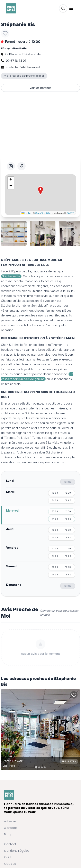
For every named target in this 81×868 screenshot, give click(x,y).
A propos (11, 828)
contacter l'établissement (23, 67)
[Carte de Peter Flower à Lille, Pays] (40, 730)
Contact (10, 844)
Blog (7, 834)
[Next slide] (73, 233)
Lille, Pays (9, 766)
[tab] (36, 767)
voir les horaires (40, 88)
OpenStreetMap (43, 213)
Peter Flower (13, 761)
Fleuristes (69, 761)
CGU (7, 857)
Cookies (10, 864)
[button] (40, 190)
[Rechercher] (63, 8)
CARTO (70, 213)
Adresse (10, 821)
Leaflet (26, 213)
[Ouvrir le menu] (71, 8)
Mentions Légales (17, 851)
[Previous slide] (8, 233)
